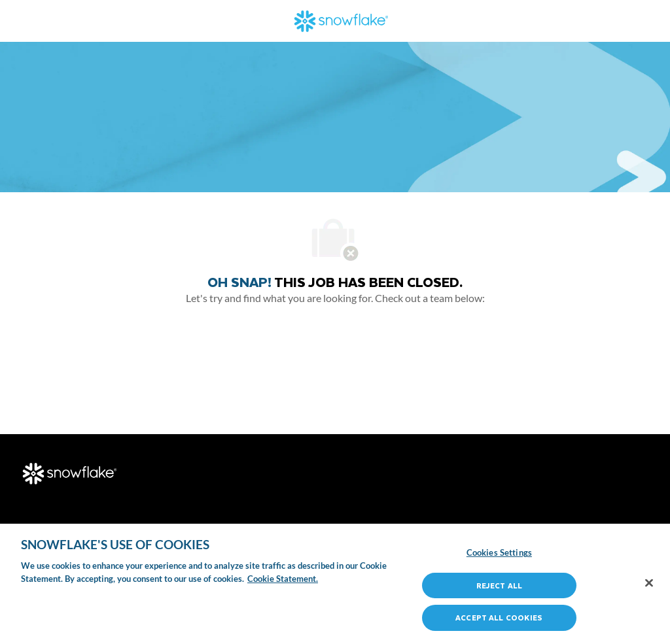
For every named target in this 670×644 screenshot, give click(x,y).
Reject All (499, 585)
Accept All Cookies (499, 618)
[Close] (649, 583)
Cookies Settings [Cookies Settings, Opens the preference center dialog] (499, 552)
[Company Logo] (342, 19)
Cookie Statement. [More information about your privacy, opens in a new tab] (283, 579)
